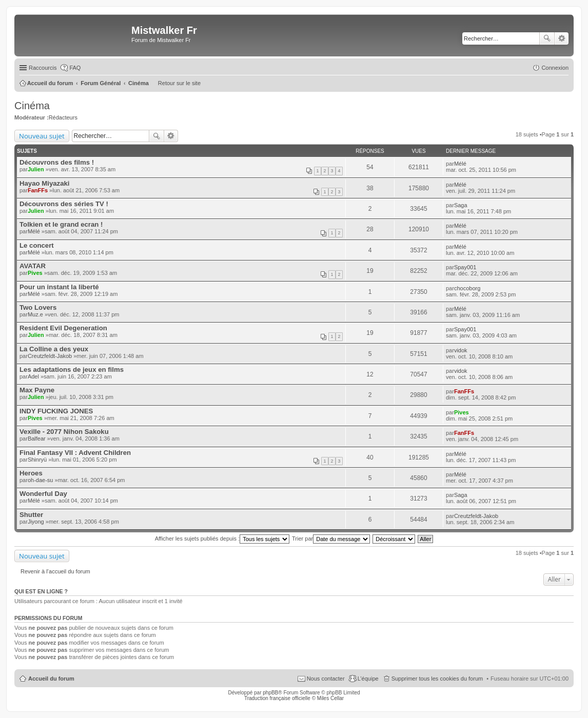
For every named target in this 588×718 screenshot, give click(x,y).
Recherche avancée (562, 38)
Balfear (37, 438)
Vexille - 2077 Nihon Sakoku (64, 432)
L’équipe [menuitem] (368, 679)
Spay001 (465, 267)
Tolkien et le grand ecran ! (61, 224)
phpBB (270, 693)
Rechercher (547, 38)
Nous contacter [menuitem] (326, 679)
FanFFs (38, 190)
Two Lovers (38, 307)
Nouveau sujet (42, 136)
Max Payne (37, 390)
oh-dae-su (41, 480)
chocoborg (467, 288)
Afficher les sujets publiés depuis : (222, 538)
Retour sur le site (179, 83)
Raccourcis (43, 68)
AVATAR (33, 266)
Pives (35, 273)
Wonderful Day (43, 494)
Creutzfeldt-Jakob (50, 356)
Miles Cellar (330, 698)
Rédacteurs (63, 117)
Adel (33, 376)
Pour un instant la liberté (59, 287)
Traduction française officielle (277, 698)
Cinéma (32, 106)
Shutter (31, 515)
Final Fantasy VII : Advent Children (75, 453)
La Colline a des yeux (54, 349)
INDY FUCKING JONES (56, 411)
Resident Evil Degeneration (63, 328)
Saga (461, 205)
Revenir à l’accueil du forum (55, 571)
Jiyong (36, 522)
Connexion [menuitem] (555, 68)
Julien (36, 169)
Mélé (460, 164)
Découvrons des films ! (57, 162)
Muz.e (35, 314)
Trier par (331, 538)
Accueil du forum (51, 679)
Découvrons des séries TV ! (64, 204)
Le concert (37, 245)
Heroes (31, 473)
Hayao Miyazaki (45, 183)
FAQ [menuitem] (75, 68)
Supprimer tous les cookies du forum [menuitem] (437, 679)
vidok (461, 350)
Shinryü (37, 460)
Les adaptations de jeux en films (72, 370)
